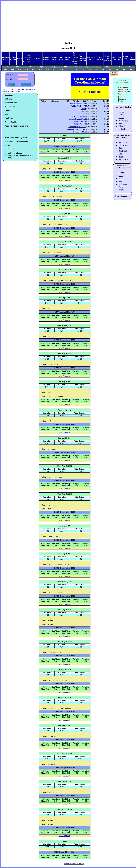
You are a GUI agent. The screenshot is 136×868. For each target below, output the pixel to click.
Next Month (132, 58)
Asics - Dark (81, 114)
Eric (120, 154)
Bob (120, 181)
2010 (19, 70)
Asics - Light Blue (79, 116)
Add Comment (65, 180)
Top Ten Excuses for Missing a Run (74, 58)
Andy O (122, 123)
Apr (41, 67)
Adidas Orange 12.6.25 (77, 127)
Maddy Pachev (125, 142)
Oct (108, 67)
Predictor (38, 58)
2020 (90, 70)
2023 (111, 70)
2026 (132, 70)
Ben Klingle (123, 151)
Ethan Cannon (124, 126)
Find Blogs (60, 58)
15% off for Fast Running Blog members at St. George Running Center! (19, 90)
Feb (18, 67)
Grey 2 (83, 111)
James (121, 112)
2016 (61, 70)
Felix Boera (123, 159)
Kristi (121, 148)
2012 (33, 70)
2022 (104, 70)
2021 (97, 70)
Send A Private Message (108, 58)
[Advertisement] (69, 19)
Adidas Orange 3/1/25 (78, 119)
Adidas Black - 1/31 (78, 106)
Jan (7, 67)
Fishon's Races (54, 58)
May (54, 67)
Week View (114, 58)
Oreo (121, 176)
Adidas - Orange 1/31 (78, 104)
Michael (122, 129)
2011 (26, 70)
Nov (119, 67)
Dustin (121, 190)
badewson (123, 184)
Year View (120, 58)
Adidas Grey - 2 (80, 124)
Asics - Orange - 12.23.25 (76, 129)
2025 (125, 70)
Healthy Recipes (46, 58)
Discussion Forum (91, 58)
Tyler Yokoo (123, 145)
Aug (86, 67)
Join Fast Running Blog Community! (28, 58)
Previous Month (6, 58)
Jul (75, 67)
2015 (54, 70)
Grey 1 (83, 109)
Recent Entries (13, 58)
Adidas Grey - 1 (80, 122)
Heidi (121, 157)
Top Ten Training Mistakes (82, 58)
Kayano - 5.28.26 (79, 132)
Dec (130, 67)
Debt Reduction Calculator (74, 864)
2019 (82, 70)
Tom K (121, 115)
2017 (68, 70)
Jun (65, 67)
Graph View (126, 57)
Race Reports (100, 58)
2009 (12, 70)
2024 (118, 70)
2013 (40, 70)
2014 (47, 70)
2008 (5, 70)
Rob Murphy (123, 121)
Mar (29, 67)
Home (20, 58)
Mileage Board (67, 58)
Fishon (121, 118)
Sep (97, 67)
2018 (75, 70)
